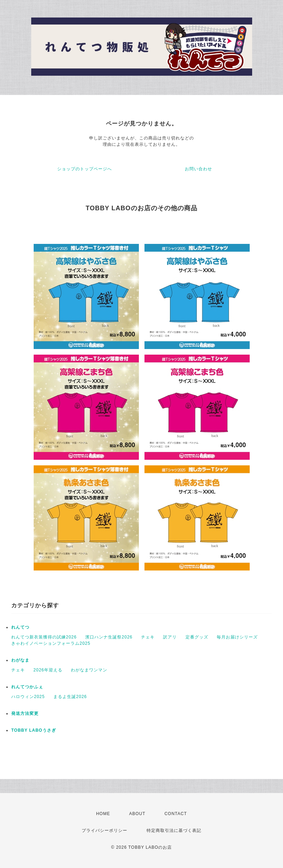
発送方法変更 (25, 713)
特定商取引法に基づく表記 (174, 831)
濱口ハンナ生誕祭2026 (109, 637)
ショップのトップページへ (85, 169)
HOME (103, 814)
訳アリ (170, 637)
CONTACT (176, 814)
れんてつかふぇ (27, 687)
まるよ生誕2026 (70, 697)
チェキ (148, 637)
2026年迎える (48, 670)
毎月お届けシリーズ (237, 637)
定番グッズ (197, 637)
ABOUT (137, 814)
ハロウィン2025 (28, 697)
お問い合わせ (198, 169)
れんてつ (20, 627)
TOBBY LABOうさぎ (34, 730)
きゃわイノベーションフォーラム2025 (51, 643)
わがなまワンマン (89, 670)
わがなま (20, 660)
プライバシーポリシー (105, 831)
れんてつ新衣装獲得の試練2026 (44, 637)
